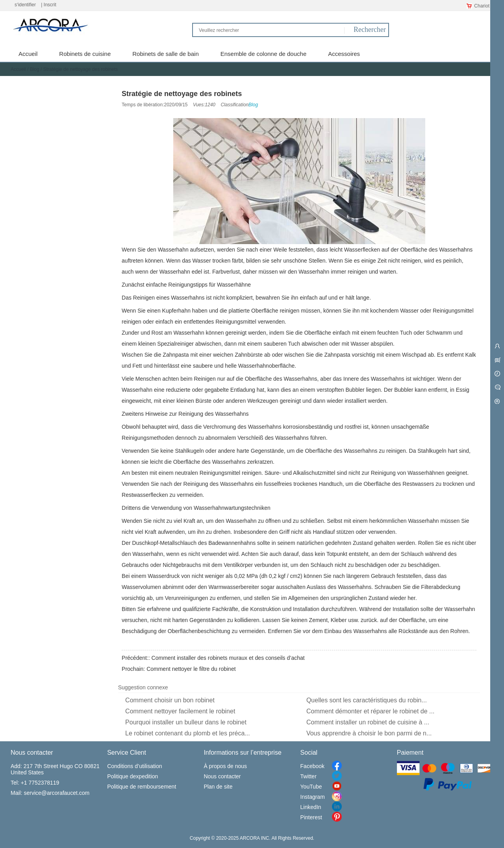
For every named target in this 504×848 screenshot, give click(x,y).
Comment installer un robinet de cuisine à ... (368, 722)
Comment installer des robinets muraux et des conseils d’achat (228, 658)
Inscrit (50, 5)
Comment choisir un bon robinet (170, 700)
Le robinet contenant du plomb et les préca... (188, 733)
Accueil (18, 69)
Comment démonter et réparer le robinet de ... (371, 711)
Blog (35, 69)
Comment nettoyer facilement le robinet (180, 711)
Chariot (478, 6)
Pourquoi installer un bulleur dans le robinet (186, 722)
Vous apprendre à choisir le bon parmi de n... (369, 733)
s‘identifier (25, 5)
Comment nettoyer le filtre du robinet (191, 669)
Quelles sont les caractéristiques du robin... (367, 700)
